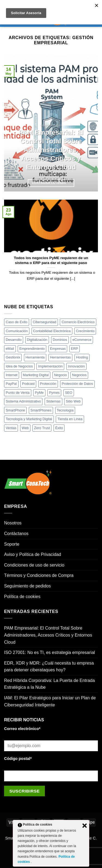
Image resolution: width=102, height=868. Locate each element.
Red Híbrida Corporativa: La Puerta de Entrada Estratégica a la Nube (50, 684)
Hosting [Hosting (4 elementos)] (82, 357)
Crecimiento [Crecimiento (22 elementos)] (85, 331)
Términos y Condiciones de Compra (39, 575)
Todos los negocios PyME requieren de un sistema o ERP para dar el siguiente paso (51, 260)
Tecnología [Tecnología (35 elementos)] (65, 410)
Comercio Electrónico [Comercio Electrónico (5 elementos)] (78, 322)
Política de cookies (22, 597)
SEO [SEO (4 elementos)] (69, 393)
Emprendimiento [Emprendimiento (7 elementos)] (32, 349)
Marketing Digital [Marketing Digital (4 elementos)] (36, 375)
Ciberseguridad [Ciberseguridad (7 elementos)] (44, 322)
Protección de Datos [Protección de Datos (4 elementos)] (77, 384)
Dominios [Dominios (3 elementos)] (60, 340)
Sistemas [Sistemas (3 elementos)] (53, 401)
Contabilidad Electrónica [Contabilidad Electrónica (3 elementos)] (52, 331)
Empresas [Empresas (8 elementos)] (58, 349)
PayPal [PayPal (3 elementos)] (11, 384)
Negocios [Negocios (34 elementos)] (79, 375)
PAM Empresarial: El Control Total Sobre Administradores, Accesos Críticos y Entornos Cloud (51, 150)
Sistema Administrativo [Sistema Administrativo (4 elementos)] (23, 401)
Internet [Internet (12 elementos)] (12, 375)
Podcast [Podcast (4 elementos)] (28, 384)
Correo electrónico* (22, 729)
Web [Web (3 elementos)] (25, 428)
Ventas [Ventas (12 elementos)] (11, 428)
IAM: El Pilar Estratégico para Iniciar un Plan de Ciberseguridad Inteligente (50, 701)
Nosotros (13, 523)
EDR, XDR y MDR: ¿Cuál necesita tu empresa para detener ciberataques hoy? (49, 667)
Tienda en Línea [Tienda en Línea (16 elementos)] (70, 419)
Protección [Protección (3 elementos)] (48, 384)
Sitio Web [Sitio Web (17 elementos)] (73, 401)
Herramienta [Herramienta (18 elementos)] (35, 357)
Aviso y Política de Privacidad (33, 554)
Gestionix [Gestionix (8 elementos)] (13, 357)
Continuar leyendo (51, 183)
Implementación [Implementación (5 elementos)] (50, 366)
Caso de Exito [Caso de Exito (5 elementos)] (17, 322)
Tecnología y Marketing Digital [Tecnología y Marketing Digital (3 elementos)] (29, 419)
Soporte (12, 544)
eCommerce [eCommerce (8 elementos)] (82, 340)
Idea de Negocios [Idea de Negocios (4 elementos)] (19, 366)
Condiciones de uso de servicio (34, 565)
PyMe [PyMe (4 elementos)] (39, 393)
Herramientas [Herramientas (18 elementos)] (61, 357)
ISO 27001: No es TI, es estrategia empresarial (50, 652)
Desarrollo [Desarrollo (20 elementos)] (14, 340)
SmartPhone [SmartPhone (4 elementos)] (15, 410)
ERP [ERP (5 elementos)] (75, 349)
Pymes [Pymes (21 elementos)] (54, 393)
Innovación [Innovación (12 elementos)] (76, 366)
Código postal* (18, 759)
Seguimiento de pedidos (27, 586)
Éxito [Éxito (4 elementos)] (59, 428)
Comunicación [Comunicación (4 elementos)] (17, 331)
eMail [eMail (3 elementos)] (10, 349)
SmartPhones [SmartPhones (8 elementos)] (41, 410)
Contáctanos (16, 534)
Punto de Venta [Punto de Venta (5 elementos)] (18, 393)
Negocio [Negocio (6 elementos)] (61, 375)
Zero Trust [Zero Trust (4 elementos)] (42, 428)
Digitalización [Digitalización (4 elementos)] (37, 340)
